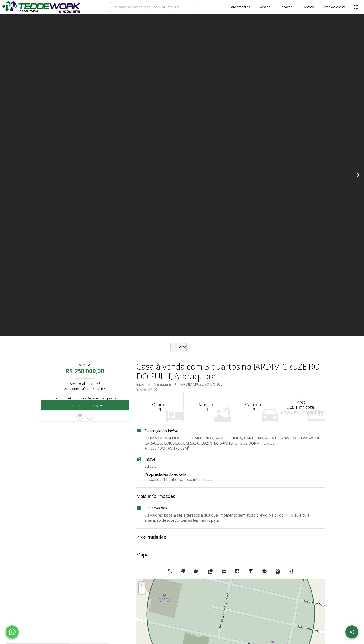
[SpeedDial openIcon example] (352, 632)
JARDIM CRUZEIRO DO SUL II (203, 384)
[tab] (182, 347)
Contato (308, 7)
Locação (286, 7)
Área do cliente (335, 7)
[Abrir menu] (356, 7)
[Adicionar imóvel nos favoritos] (80, 415)
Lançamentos (240, 7)
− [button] (142, 591)
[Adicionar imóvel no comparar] (89, 415)
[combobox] (155, 7)
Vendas (265, 7)
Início (140, 384)
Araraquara (162, 384)
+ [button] (142, 585)
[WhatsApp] (12, 632)
